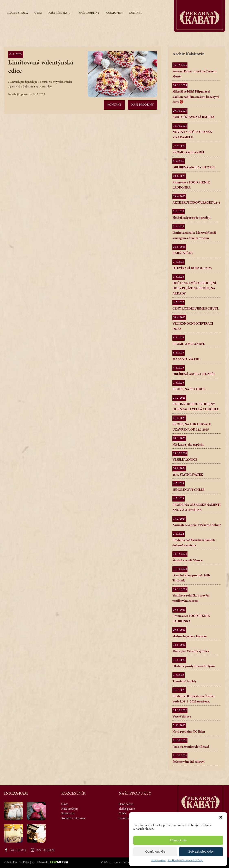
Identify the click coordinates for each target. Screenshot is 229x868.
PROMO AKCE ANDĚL (189, 153)
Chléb (122, 814)
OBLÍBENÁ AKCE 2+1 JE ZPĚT (194, 168)
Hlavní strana (18, 13)
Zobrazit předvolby (201, 851)
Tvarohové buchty (184, 681)
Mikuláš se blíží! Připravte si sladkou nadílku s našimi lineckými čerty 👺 (196, 97)
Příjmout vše (178, 840)
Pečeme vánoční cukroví (188, 762)
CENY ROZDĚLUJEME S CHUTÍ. (196, 309)
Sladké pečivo (127, 809)
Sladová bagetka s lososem (190, 636)
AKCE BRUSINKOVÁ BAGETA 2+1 (196, 203)
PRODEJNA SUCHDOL (189, 389)
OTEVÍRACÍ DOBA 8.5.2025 (192, 268)
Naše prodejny (89, 13)
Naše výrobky (60, 13)
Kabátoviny (114, 13)
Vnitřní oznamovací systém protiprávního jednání (129, 863)
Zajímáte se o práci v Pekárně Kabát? (197, 525)
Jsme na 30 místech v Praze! (191, 747)
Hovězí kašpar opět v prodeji (191, 218)
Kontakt (136, 13)
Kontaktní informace (73, 818)
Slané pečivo (126, 804)
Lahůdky (124, 818)
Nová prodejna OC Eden (189, 732)
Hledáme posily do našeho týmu (194, 666)
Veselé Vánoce (182, 717)
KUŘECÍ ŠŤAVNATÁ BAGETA (193, 117)
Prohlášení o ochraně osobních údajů (185, 861)
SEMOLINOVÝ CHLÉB (188, 490)
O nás (38, 13)
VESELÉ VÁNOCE (185, 460)
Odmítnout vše (155, 851)
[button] (221, 817)
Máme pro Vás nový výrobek (191, 651)
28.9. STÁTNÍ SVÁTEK (188, 475)
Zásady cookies (158, 861)
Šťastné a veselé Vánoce (187, 560)
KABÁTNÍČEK (183, 253)
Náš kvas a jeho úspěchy (188, 445)
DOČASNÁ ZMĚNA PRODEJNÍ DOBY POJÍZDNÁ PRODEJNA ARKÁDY (194, 288)
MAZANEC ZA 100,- (186, 359)
